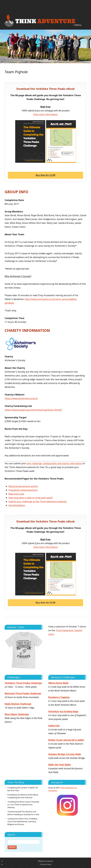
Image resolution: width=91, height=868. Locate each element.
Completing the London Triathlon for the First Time (23, 789)
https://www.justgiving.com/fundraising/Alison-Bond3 (33, 410)
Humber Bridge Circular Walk (65, 754)
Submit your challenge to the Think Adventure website (38, 501)
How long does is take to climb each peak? (31, 498)
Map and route (16, 494)
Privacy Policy (46, 864)
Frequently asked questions (23, 490)
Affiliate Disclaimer (45, 861)
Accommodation (17, 505)
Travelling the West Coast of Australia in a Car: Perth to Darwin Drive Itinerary (23, 805)
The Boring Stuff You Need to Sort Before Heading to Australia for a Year (23, 813)
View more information (45, 114)
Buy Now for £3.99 (46, 175)
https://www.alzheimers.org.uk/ (21, 398)
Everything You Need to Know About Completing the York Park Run (23, 796)
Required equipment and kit (23, 486)
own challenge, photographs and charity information (55, 463)
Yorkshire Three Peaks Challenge (23, 683)
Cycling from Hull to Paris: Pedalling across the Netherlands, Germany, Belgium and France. (22, 821)
